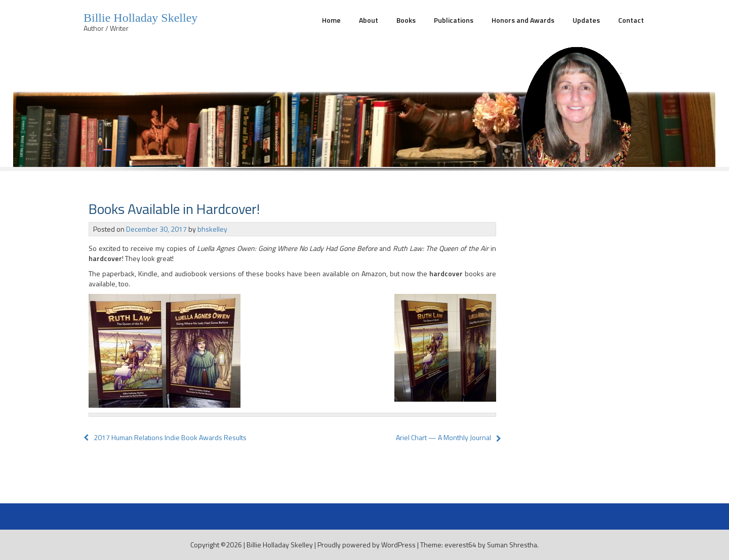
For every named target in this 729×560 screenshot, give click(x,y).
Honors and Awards (523, 20)
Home (331, 20)
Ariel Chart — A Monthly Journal (443, 437)
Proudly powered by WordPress (367, 545)
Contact (631, 20)
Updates (586, 20)
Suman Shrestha (512, 545)
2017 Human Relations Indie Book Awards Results (165, 437)
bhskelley (212, 229)
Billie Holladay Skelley (140, 18)
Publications (454, 20)
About (369, 20)
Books (406, 20)
